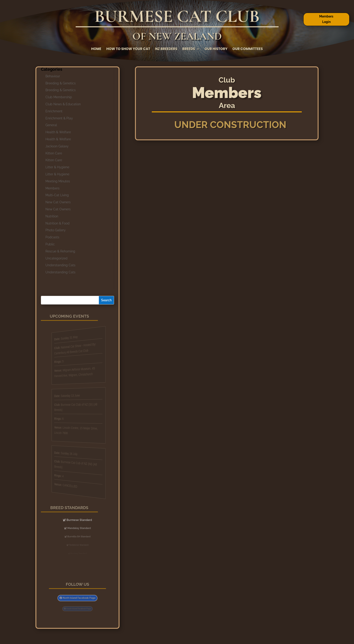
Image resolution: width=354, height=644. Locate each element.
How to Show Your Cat (128, 49)
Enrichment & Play (59, 118)
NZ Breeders (166, 49)
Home (96, 49)
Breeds (189, 49)
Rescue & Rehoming (60, 251)
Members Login (326, 19)
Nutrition (52, 216)
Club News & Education (63, 104)
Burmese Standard (79, 520)
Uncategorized (56, 258)
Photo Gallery (56, 230)
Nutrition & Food (57, 223)
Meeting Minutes (58, 181)
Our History (216, 49)
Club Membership (59, 97)
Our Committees (248, 49)
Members (52, 188)
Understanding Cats (60, 265)
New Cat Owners (58, 202)
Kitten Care (54, 153)
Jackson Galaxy (57, 146)
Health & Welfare (58, 132)
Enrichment (54, 111)
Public (50, 244)
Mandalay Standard (79, 528)
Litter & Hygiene (57, 167)
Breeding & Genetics (61, 83)
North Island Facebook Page (79, 598)
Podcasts (52, 237)
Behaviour (53, 76)
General (51, 125)
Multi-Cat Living (57, 195)
